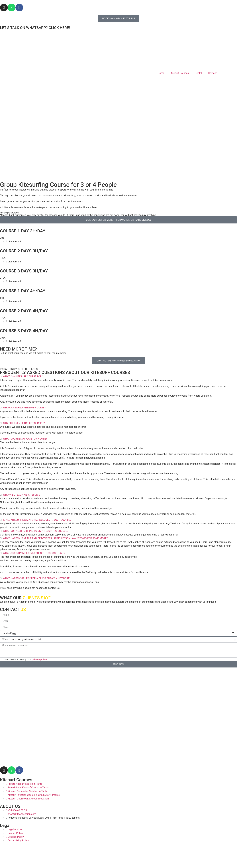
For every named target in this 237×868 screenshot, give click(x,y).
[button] (118, 377)
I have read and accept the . (25, 660)
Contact (212, 73)
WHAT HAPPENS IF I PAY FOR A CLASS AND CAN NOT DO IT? (37, 578)
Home (161, 73)
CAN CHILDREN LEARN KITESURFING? (24, 423)
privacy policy (39, 660)
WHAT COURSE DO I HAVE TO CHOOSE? (25, 439)
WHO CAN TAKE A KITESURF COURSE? (24, 408)
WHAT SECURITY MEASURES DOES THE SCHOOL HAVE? (34, 553)
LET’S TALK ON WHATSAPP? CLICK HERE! (35, 28)
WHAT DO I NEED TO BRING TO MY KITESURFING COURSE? (36, 531)
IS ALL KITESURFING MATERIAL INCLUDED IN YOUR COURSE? (37, 520)
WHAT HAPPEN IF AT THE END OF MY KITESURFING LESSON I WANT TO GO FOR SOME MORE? (55, 538)
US (23, 609)
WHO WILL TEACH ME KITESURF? (22, 495)
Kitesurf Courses (180, 73)
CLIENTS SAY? (37, 598)
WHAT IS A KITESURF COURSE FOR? (23, 376)
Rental (198, 73)
